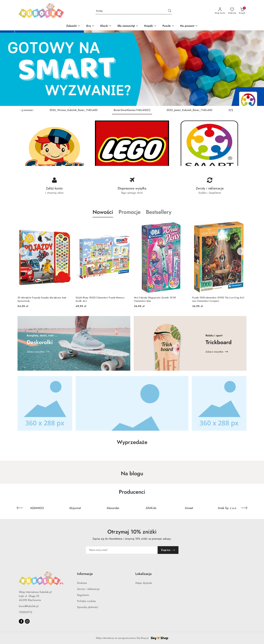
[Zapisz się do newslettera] (122, 550)
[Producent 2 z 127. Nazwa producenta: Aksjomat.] (75, 508)
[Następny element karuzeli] (244, 508)
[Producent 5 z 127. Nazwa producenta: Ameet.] (189, 508)
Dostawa (82, 583)
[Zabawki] (73, 26)
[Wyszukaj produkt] (134, 11)
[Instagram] (27, 621)
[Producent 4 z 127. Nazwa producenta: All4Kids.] (151, 508)
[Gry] (90, 26)
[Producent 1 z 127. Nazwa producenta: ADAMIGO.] (37, 508)
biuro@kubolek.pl (29, 606)
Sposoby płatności (88, 607)
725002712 (26, 612)
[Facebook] (21, 621)
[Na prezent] (189, 26)
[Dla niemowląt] (128, 26)
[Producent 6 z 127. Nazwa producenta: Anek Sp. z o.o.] (227, 508)
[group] (132, 68)
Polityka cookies (86, 601)
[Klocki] (106, 26)
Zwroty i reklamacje (88, 589)
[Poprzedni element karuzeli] (20, 508)
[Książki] (150, 26)
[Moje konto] (220, 11)
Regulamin (83, 595)
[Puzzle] (168, 26)
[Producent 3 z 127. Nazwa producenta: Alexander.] (113, 508)
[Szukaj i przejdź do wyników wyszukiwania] (170, 11)
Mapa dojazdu (144, 583)
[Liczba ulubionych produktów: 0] (232, 11)
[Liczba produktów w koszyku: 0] (242, 11)
